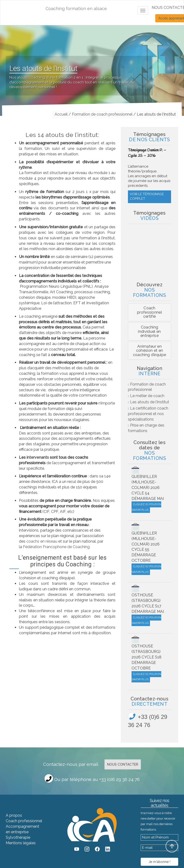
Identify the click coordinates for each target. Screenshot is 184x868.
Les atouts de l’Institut (150, 402)
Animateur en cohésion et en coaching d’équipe (149, 351)
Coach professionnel (24, 821)
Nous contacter (123, 764)
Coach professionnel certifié (149, 312)
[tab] (149, 312)
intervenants (38, 457)
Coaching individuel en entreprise (149, 331)
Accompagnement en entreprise (23, 829)
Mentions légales (21, 843)
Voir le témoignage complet (147, 182)
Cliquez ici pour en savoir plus (146, 507)
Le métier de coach (147, 396)
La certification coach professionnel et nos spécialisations (148, 414)
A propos (14, 815)
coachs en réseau (41, 541)
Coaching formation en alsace (76, 9)
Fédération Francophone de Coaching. (57, 547)
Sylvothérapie (18, 837)
